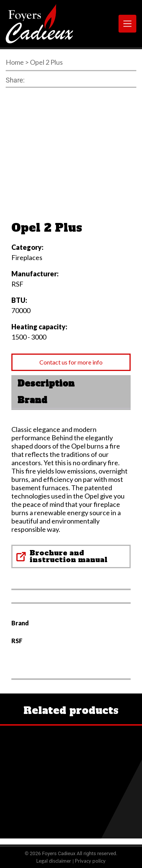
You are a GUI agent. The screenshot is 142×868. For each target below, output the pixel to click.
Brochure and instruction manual (69, 556)
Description (46, 383)
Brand (32, 400)
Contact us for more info (71, 362)
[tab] (71, 383)
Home (15, 62)
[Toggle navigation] (127, 24)
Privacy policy (90, 861)
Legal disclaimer (54, 861)
